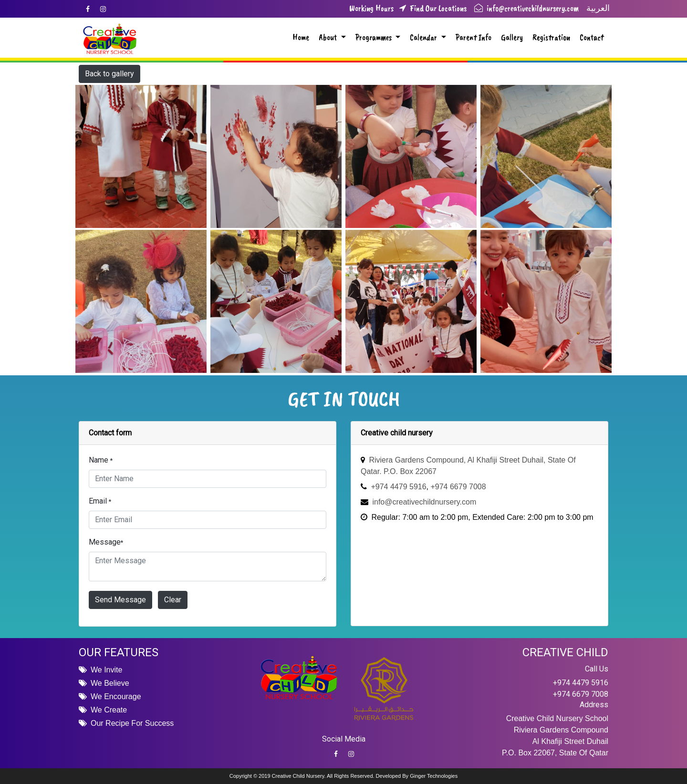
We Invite (106, 670)
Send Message (120, 600)
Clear (173, 600)
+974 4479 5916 (581, 683)
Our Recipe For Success (132, 723)
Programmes (375, 37)
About (329, 37)
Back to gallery (109, 74)
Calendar (424, 37)
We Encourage (116, 696)
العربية (598, 8)
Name (101, 460)
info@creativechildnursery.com (526, 8)
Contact (592, 37)
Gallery (512, 37)
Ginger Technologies (434, 776)
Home (301, 37)
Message (106, 542)
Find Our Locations (431, 9)
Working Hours (371, 9)
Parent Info (474, 37)
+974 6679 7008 (581, 694)
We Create (109, 710)
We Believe (110, 683)
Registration (551, 37)
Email (100, 501)
